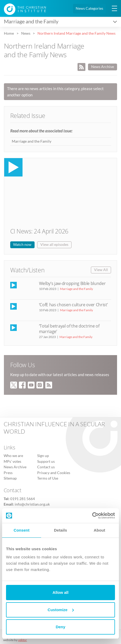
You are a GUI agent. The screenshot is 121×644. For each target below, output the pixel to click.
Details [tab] (60, 530)
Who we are (13, 456)
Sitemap (10, 478)
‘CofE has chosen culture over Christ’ (73, 305)
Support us (46, 461)
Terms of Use (48, 478)
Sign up (43, 456)
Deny (61, 627)
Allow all (61, 592)
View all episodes (54, 245)
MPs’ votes (12, 461)
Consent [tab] (22, 530)
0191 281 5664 (23, 499)
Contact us (46, 467)
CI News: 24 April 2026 (39, 231)
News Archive (103, 67)
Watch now (22, 245)
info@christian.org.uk (32, 504)
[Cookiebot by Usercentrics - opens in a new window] (92, 516)
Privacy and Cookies (54, 473)
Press (8, 473)
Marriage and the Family (32, 141)
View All (101, 270)
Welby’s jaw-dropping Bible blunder (72, 283)
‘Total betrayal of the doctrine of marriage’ (69, 329)
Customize (61, 610)
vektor (23, 640)
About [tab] (100, 530)
